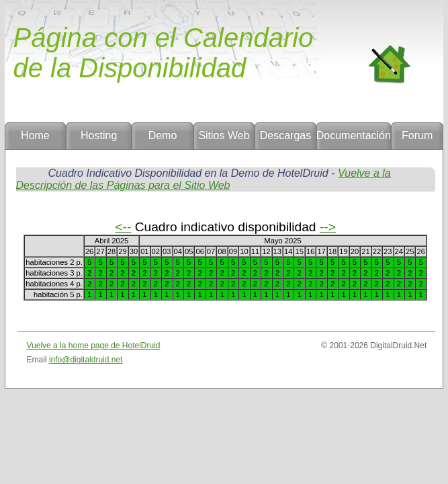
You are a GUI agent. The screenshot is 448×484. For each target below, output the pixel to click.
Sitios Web (224, 135)
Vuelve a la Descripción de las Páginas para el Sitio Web (204, 179)
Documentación (354, 135)
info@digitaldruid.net (86, 360)
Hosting (99, 135)
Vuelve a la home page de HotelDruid (94, 346)
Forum (417, 135)
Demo (163, 135)
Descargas (285, 135)
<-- (123, 227)
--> (328, 227)
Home (35, 135)
